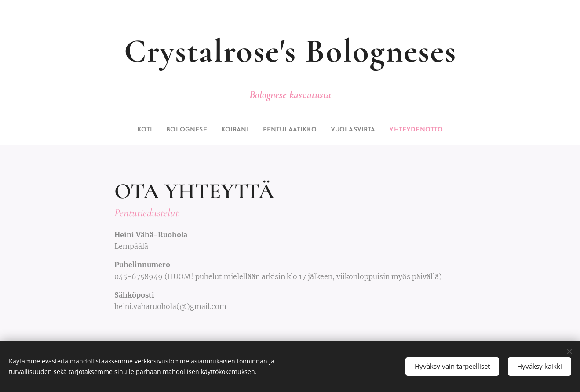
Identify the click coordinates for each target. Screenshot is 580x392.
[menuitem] (129, 130)
